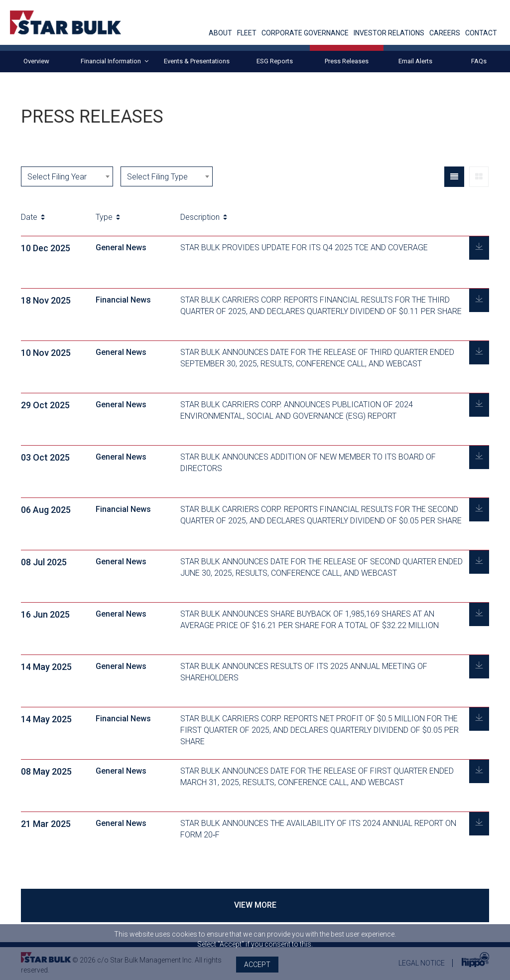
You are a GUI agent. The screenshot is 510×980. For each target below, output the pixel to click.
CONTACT (481, 33)
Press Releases (347, 61)
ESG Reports (275, 61)
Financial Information (115, 62)
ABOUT (220, 33)
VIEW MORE (255, 905)
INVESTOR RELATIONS (389, 33)
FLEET (247, 33)
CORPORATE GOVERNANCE (305, 33)
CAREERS (445, 33)
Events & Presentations (197, 61)
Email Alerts (415, 61)
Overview (36, 61)
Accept (257, 965)
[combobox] (67, 176)
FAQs (479, 61)
